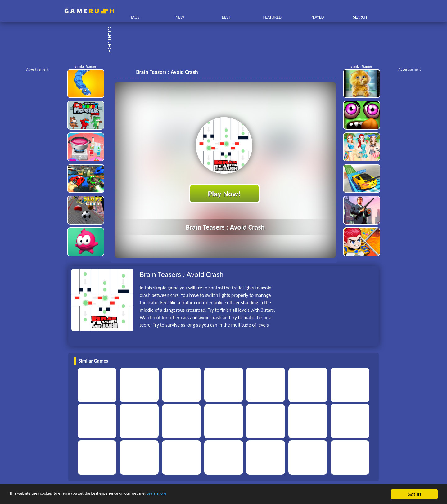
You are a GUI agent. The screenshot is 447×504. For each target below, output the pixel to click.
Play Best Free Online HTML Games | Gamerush (89, 11)
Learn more (194, 495)
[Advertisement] (227, 40)
